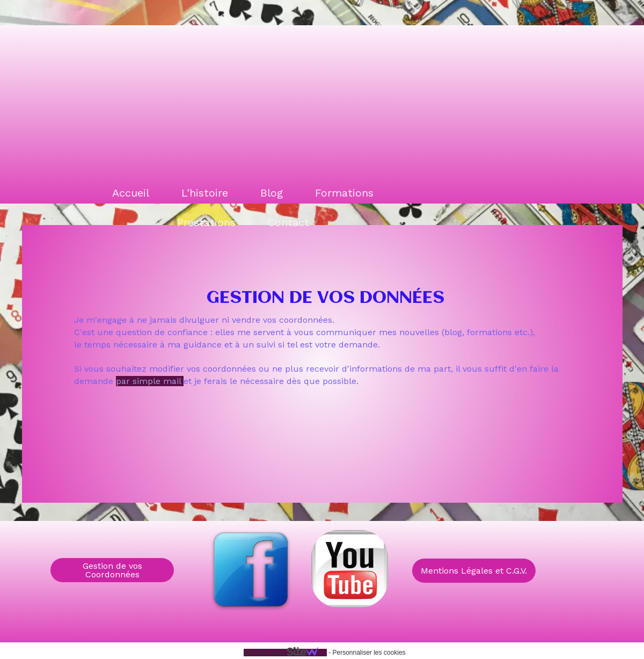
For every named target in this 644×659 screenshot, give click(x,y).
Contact (288, 222)
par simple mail (150, 381)
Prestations (206, 222)
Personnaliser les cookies (369, 653)
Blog (272, 193)
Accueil (131, 193)
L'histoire (205, 193)
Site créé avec (285, 653)
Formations (344, 193)
